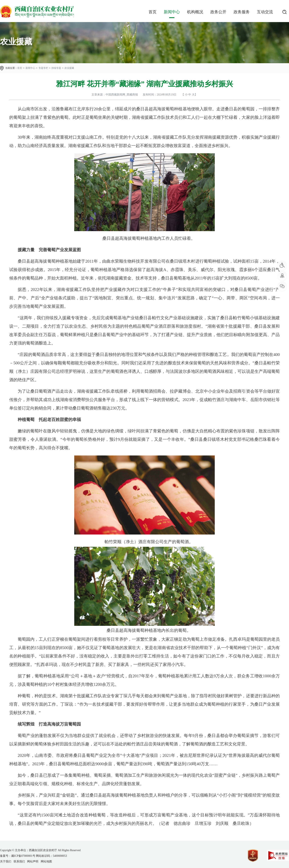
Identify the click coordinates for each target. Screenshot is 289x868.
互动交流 (265, 12)
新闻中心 (172, 12)
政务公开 (218, 12)
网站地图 (46, 861)
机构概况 (195, 12)
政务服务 (242, 12)
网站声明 (33, 861)
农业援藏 (69, 68)
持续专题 (56, 68)
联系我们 (19, 861)
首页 (153, 12)
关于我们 (6, 861)
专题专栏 (43, 68)
